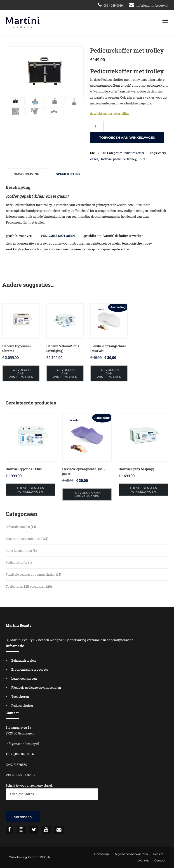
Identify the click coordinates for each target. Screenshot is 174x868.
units (141, 159)
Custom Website (40, 857)
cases (94, 159)
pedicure (119, 159)
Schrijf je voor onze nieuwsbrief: (52, 792)
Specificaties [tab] (68, 174)
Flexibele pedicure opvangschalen (36, 687)
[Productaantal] (97, 126)
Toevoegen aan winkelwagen (127, 138)
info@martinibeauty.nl (152, 5)
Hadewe (106, 159)
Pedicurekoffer (133, 153)
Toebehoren (20, 696)
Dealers (158, 854)
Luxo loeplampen (24, 678)
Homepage (102, 854)
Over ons (143, 860)
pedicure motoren (58, 236)
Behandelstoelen (24, 660)
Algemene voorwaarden (131, 854)
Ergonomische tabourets (30, 669)
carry (162, 153)
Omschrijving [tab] (26, 174)
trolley (132, 159)
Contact (160, 860)
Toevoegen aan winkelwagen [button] (21, 373)
